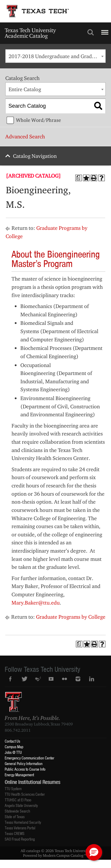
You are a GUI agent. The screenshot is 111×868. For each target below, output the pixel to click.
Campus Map (14, 747)
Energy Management (19, 775)
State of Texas (15, 817)
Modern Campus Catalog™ (65, 855)
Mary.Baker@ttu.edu (36, 603)
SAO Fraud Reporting (20, 839)
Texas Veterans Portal (20, 828)
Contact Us (12, 741)
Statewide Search (17, 811)
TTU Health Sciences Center (25, 794)
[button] (94, 852)
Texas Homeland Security (23, 822)
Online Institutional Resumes (32, 782)
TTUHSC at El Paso (18, 800)
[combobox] (55, 56)
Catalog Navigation (35, 156)
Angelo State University (21, 805)
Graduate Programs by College (71, 617)
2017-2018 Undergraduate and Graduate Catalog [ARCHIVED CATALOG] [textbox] (57, 56)
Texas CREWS (15, 833)
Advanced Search (25, 136)
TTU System (13, 788)
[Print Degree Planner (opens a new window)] (79, 178)
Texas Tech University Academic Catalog (30, 33)
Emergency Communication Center (30, 758)
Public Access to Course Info (25, 769)
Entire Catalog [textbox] (25, 89)
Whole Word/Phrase (38, 120)
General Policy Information (24, 763)
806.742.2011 (18, 730)
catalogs (33, 851)
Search (91, 32)
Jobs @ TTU (13, 752)
